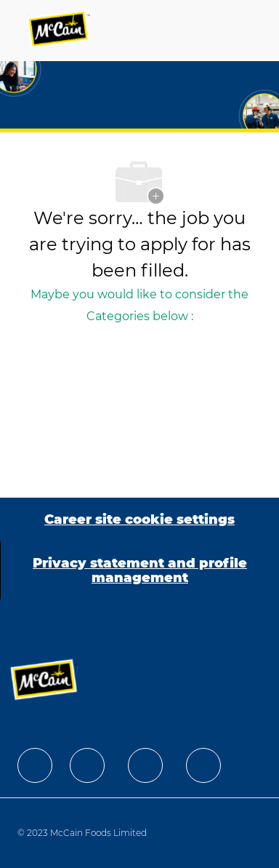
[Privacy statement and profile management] (140, 570)
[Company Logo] (60, 31)
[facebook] (35, 765)
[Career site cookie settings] (139, 519)
